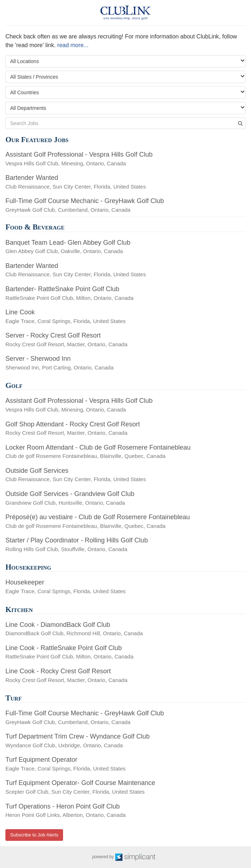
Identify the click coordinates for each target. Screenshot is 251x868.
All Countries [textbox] (24, 92)
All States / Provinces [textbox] (34, 77)
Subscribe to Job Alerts (34, 835)
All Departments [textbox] (28, 108)
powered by (125, 857)
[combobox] (125, 61)
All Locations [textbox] (24, 61)
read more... (73, 45)
